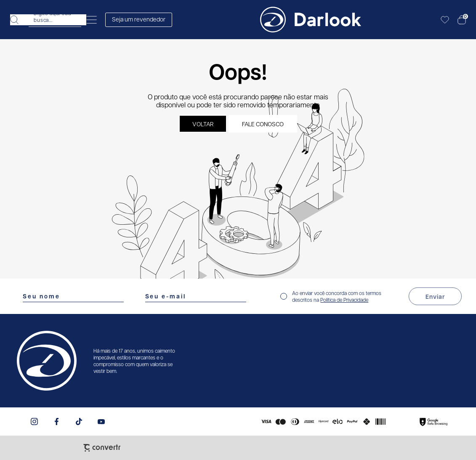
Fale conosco (263, 124)
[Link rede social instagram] (34, 421)
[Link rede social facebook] (57, 421)
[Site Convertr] (102, 448)
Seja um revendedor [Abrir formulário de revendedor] (139, 19)
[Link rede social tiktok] (79, 421)
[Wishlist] (445, 20)
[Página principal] (311, 20)
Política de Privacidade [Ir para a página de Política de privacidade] (344, 300)
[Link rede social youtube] (101, 421)
